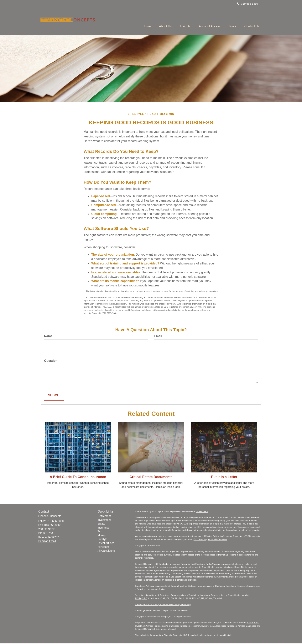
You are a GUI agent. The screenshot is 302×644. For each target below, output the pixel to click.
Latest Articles (106, 544)
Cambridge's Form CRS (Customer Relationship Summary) (163, 605)
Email (158, 337)
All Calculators (106, 551)
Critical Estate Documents (151, 477)
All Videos (104, 547)
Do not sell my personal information (210, 540)
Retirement (104, 517)
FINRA (138, 599)
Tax (100, 532)
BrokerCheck (202, 512)
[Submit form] (54, 396)
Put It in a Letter (224, 477)
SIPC (145, 599)
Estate (102, 524)
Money (102, 536)
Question (51, 361)
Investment (104, 520)
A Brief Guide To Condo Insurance (78, 477)
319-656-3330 (247, 4)
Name (48, 337)
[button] (159, 21)
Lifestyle (103, 540)
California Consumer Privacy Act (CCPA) (232, 537)
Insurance (104, 528)
